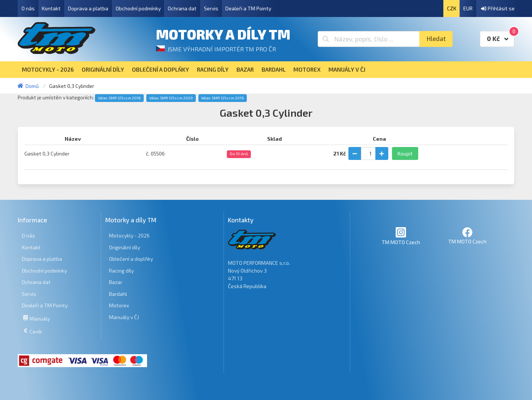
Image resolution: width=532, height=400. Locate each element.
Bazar (116, 282)
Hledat (436, 39)
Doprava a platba (88, 8)
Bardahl (118, 294)
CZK (452, 8)
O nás (28, 8)
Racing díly (121, 271)
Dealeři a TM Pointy (248, 8)
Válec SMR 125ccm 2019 (222, 98)
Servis (211, 8)
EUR (468, 8)
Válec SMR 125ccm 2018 (119, 98)
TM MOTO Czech (401, 236)
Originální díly (125, 247)
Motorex (119, 305)
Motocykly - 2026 (129, 235)
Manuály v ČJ (124, 317)
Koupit (405, 153)
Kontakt (51, 8)
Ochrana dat (182, 8)
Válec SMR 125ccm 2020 (171, 98)
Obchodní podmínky (138, 8)
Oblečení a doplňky (131, 259)
